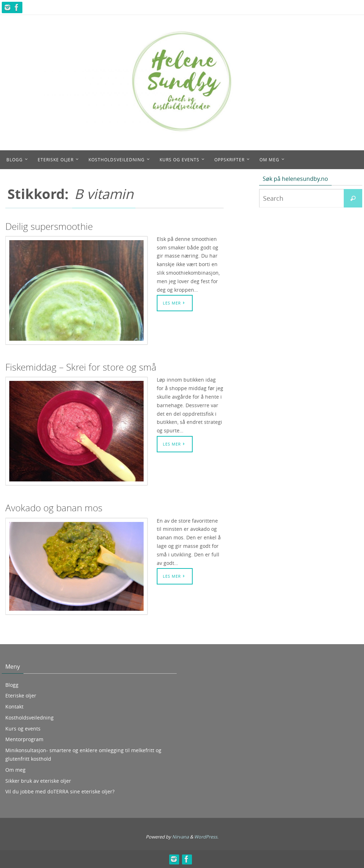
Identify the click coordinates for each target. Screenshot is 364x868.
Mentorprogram (24, 739)
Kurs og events (23, 729)
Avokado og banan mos (54, 508)
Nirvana (180, 837)
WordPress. (206, 837)
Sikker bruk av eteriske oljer (38, 781)
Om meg (15, 770)
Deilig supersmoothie (49, 227)
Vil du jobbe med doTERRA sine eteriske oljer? (60, 791)
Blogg (12, 685)
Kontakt (14, 707)
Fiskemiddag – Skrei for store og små (81, 367)
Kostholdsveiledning (30, 718)
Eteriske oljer (21, 696)
